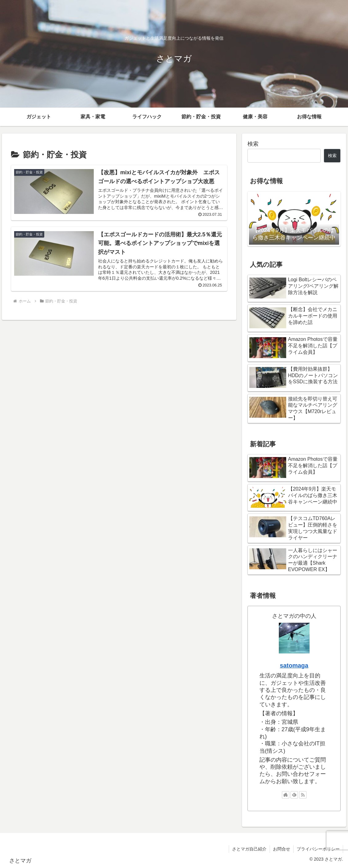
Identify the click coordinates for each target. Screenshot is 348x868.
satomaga (294, 665)
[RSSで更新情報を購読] (303, 795)
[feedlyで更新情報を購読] (294, 795)
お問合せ (282, 849)
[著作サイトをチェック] (286, 795)
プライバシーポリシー (318, 849)
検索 (253, 144)
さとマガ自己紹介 (249, 849)
